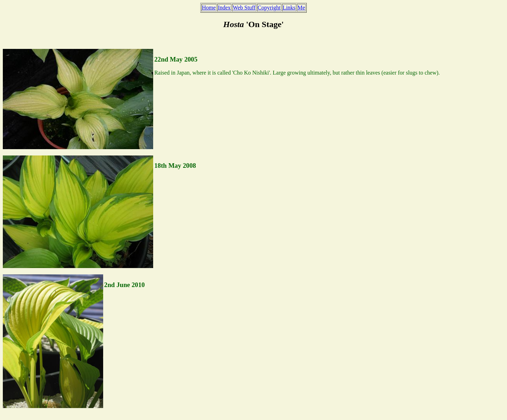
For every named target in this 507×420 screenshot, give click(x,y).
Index (224, 8)
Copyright (269, 8)
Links (289, 8)
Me (301, 8)
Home (209, 8)
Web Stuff (244, 8)
